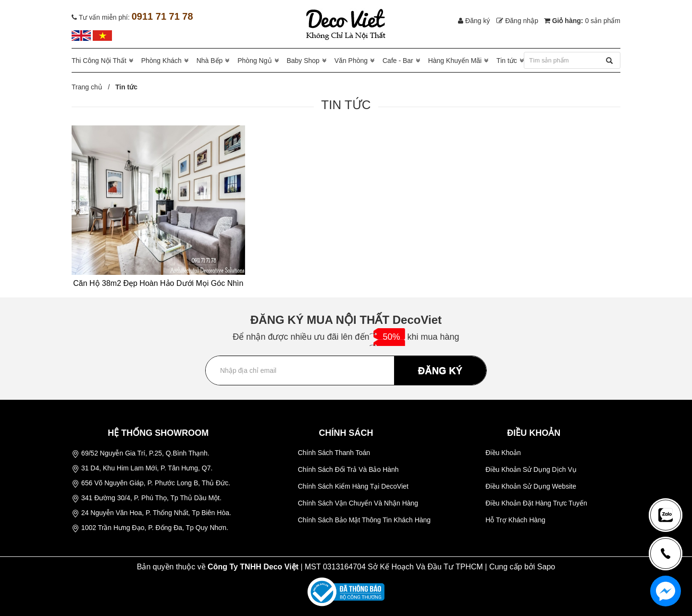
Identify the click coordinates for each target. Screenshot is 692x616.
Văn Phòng (351, 61)
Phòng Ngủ (254, 61)
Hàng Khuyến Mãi (455, 61)
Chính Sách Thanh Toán (334, 453)
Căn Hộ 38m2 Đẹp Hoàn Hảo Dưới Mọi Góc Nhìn (158, 283)
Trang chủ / (93, 87)
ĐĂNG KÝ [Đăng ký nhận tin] (440, 370)
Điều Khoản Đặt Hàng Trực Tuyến (536, 503)
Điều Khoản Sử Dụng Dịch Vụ (531, 469)
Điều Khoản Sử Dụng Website (531, 486)
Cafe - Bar (398, 61)
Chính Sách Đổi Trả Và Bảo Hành (348, 469)
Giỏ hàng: (582, 21)
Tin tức (507, 61)
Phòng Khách (161, 61)
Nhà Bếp (210, 61)
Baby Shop (303, 61)
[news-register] (666, 515)
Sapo (546, 567)
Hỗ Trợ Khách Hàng (515, 520)
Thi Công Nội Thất (99, 61)
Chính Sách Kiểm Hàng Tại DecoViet (353, 486)
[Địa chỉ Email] (346, 370)
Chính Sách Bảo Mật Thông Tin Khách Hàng (364, 520)
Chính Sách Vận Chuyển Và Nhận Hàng (358, 503)
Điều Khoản (503, 453)
